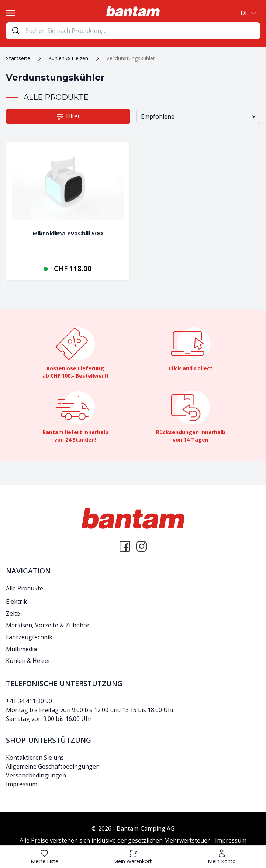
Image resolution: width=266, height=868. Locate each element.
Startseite (18, 58)
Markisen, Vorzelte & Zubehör (48, 625)
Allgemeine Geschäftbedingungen (53, 766)
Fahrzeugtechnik (29, 637)
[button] (247, 13)
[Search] (143, 31)
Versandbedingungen (36, 775)
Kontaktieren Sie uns (35, 758)
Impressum (22, 784)
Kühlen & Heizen (68, 58)
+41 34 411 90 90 (29, 701)
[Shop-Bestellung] (198, 116)
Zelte (13, 613)
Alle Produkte (25, 588)
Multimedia (21, 649)
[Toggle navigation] (10, 13)
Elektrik (16, 602)
